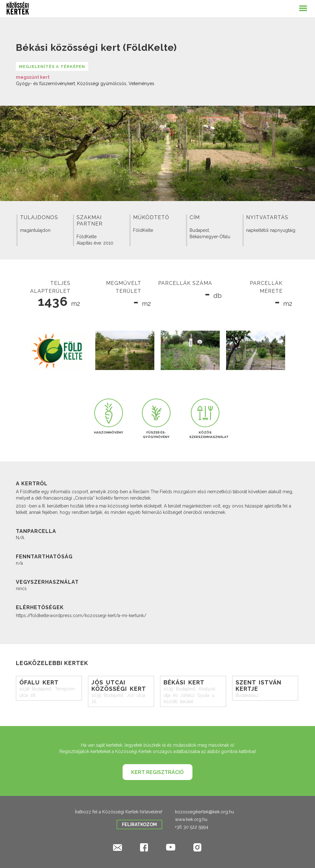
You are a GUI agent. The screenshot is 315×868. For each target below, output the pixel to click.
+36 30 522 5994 (192, 827)
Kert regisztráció (157, 772)
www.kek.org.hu (191, 819)
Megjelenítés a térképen (52, 67)
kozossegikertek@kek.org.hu (204, 812)
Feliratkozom (139, 824)
